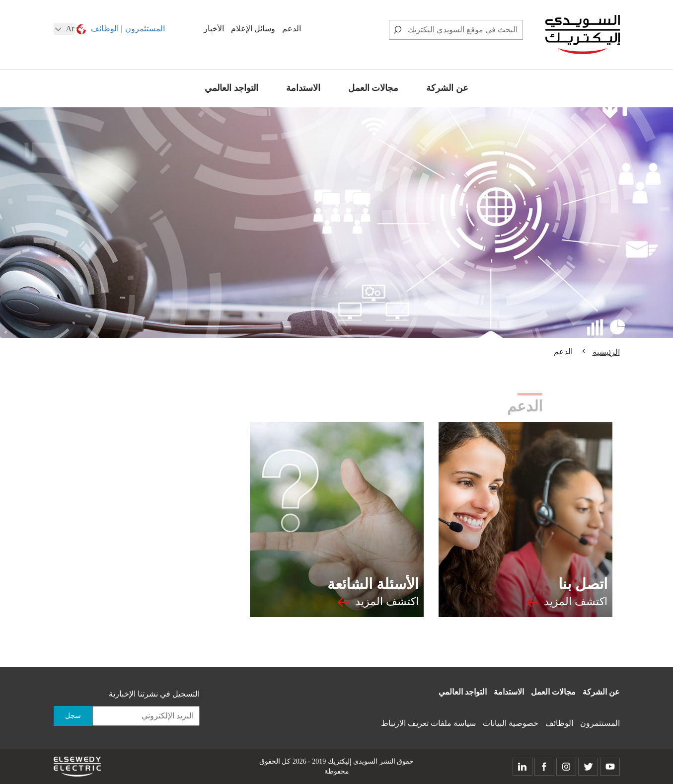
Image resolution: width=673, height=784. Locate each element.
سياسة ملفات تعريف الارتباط (428, 723)
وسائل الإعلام (253, 29)
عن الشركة (447, 88)
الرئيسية (606, 352)
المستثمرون (145, 29)
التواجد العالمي (231, 88)
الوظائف (105, 29)
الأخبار (214, 29)
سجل (73, 716)
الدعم (292, 29)
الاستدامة (303, 88)
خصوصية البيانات (511, 723)
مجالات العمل (374, 88)
